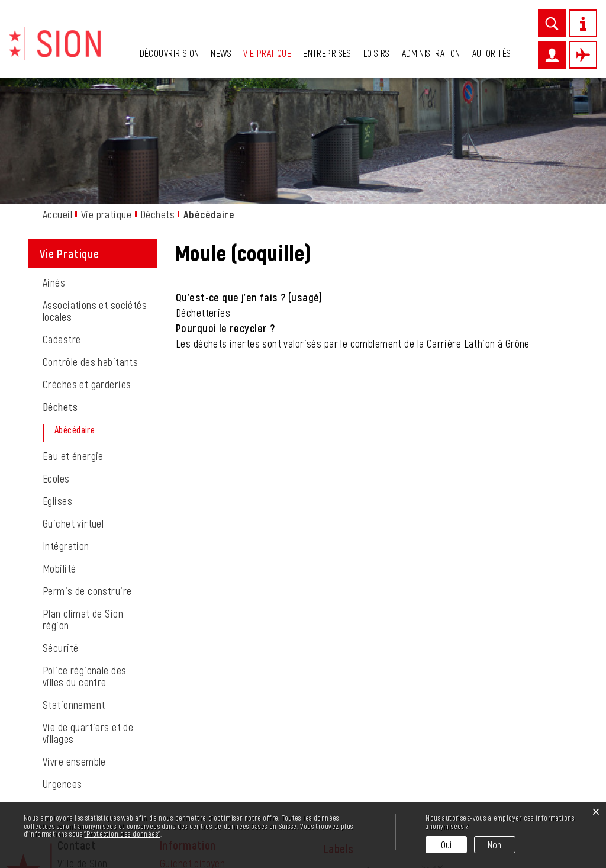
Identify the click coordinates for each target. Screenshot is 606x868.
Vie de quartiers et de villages (88, 622)
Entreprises (327, 53)
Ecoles (56, 368)
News (221, 53)
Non (495, 845)
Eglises (57, 390)
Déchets (60, 296)
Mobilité (59, 458)
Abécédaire (100, 319)
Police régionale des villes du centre (84, 565)
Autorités (492, 53)
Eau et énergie (73, 345)
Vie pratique (267, 53)
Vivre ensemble (74, 651)
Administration (431, 53)
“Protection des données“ (122, 834)
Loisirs (377, 53)
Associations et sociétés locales (95, 200)
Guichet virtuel (73, 413)
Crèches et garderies (87, 274)
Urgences (62, 673)
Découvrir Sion (170, 53)
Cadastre (62, 229)
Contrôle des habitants (90, 251)
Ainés (54, 172)
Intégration (66, 435)
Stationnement (74, 594)
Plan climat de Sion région (83, 509)
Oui (447, 845)
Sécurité (60, 537)
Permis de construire (87, 480)
